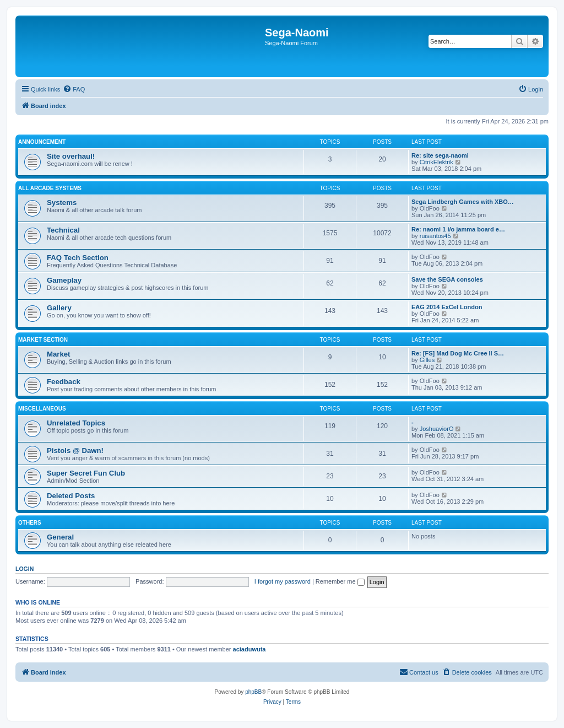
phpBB (253, 692)
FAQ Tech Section (78, 258)
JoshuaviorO (437, 429)
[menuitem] (74, 89)
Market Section (43, 340)
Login (25, 569)
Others (30, 523)
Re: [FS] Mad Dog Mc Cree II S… (458, 353)
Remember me (340, 581)
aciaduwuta (250, 649)
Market (59, 354)
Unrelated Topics (76, 423)
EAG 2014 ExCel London (447, 307)
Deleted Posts (71, 496)
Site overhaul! (71, 156)
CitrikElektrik (436, 162)
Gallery (59, 308)
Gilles (427, 360)
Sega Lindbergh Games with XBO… (463, 202)
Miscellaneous (42, 409)
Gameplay (64, 280)
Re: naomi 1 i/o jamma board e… (458, 229)
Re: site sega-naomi (440, 155)
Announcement (42, 142)
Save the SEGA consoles (447, 279)
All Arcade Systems (50, 188)
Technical (63, 230)
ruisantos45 (435, 236)
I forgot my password (283, 581)
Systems (62, 203)
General (60, 537)
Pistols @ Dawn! (75, 451)
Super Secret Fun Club (86, 473)
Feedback (64, 382)
